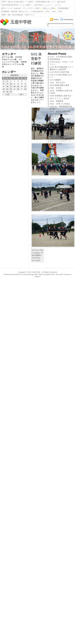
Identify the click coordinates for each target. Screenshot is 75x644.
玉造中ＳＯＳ (29, 15)
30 (7, 92)
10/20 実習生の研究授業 (60, 112)
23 (7, 89)
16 (7, 86)
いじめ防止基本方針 (36, 11)
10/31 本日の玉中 (57, 83)
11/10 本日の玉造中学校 (59, 72)
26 (18, 89)
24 (11, 89)
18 (15, 86)
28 (25, 89)
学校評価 (14, 11)
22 (4, 89)
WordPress (54, 155)
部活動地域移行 (63, 8)
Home (4, 2)
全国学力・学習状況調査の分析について (42, 2)
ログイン (53, 152)
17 (11, 86)
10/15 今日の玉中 (57, 122)
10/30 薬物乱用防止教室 (59, 85)
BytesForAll (50, 274)
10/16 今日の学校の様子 (60, 119)
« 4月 (7, 95)
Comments (68, 19)
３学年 (60, 11)
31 (11, 92)
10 (11, 84)
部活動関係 (5, 11)
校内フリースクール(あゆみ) (11, 8)
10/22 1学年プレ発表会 (60, 104)
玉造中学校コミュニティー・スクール (47, 5)
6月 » (22, 95)
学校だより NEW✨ (50, 8)
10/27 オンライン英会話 (59, 98)
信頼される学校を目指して (17, 2)
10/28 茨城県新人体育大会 (60, 96)
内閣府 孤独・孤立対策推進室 (12, 15)
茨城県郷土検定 (56, 144)
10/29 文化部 (55, 88)
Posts (56, 19)
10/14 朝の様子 (56, 125)
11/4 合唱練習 (55, 80)
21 (25, 86)
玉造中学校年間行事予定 (10, 5)
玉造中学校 (21, 22)
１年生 (47, 11)
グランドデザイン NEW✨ (32, 8)
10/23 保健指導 (56, 101)
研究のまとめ (23, 11)
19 (18, 86)
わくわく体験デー (26, 5)
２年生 (54, 11)
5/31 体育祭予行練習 (36, 59)
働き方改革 (61, 2)
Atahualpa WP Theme (35, 274)
